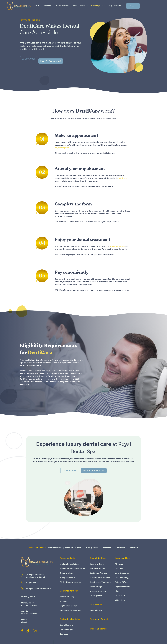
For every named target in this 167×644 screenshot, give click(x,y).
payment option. (62, 148)
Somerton (107, 548)
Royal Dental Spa (117, 246)
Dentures (64, 634)
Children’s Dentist (98, 629)
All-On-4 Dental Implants (71, 582)
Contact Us (118, 6)
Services (49, 6)
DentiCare (122, 178)
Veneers (63, 601)
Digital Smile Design (68, 606)
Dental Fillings (96, 587)
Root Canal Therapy (98, 573)
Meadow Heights (73, 548)
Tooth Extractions (97, 569)
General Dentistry (98, 558)
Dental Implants (67, 558)
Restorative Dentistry (70, 619)
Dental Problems (64, 6)
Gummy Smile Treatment (71, 610)
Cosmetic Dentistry (69, 591)
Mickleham (120, 548)
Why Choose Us (122, 573)
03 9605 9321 (69, 471)
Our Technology (122, 578)
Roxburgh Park (92, 548)
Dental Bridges (66, 630)
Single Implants (67, 573)
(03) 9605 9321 (33, 583)
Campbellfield (55, 548)
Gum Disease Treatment (100, 582)
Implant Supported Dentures (73, 569)
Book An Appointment (133, 6)
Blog (110, 6)
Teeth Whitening (67, 597)
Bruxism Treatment (98, 591)
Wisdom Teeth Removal (100, 578)
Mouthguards (96, 596)
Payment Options (99, 6)
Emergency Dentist (99, 619)
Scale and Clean (97, 564)
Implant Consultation (69, 564)
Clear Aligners (96, 610)
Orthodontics (96, 605)
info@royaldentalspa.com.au (39, 589)
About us (38, 6)
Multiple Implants (68, 578)
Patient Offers (121, 582)
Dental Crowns (66, 625)
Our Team (119, 569)
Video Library (121, 600)
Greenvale (133, 548)
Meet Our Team (81, 6)
